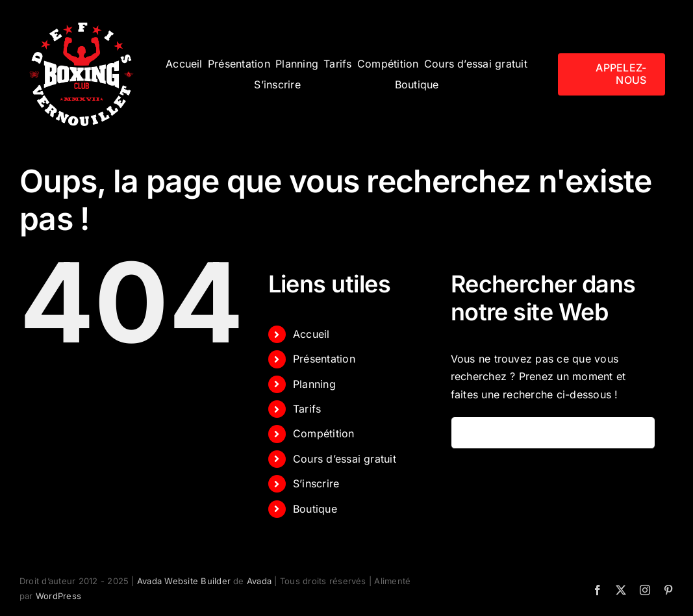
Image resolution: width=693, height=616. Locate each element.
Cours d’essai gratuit (345, 459)
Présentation (324, 359)
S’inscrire (316, 483)
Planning (314, 384)
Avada (259, 581)
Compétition (324, 433)
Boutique (315, 509)
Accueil (311, 334)
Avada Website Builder (184, 581)
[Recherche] (467, 433)
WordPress (58, 596)
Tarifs (307, 409)
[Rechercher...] (553, 433)
